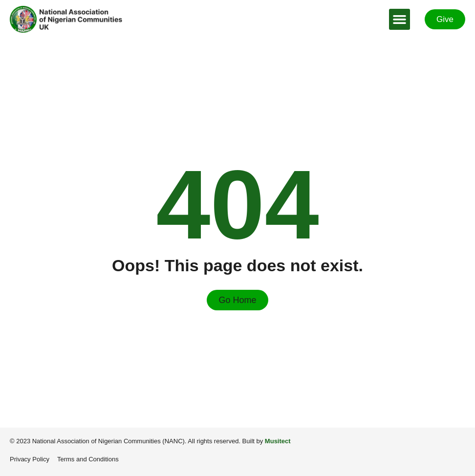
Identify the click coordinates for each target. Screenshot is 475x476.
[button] (400, 20)
